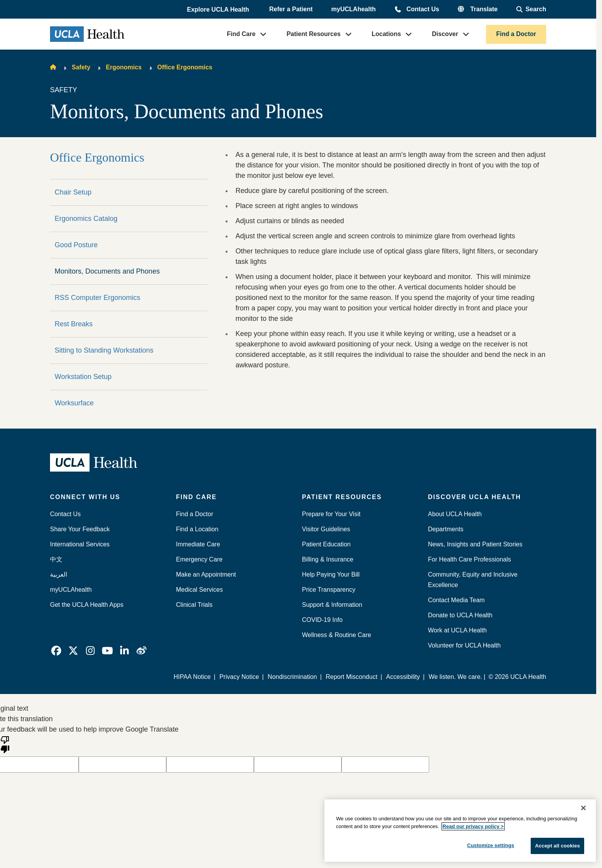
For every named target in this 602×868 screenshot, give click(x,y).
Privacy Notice (239, 677)
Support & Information (332, 605)
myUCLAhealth (354, 9)
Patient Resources (314, 34)
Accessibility (403, 677)
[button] (219, 10)
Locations (386, 34)
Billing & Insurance (328, 559)
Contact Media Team (456, 600)
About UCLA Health (455, 514)
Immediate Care (198, 544)
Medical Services (199, 590)
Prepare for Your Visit (331, 514)
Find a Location (197, 529)
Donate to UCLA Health (460, 615)
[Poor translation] (5, 744)
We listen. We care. (455, 677)
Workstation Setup (83, 377)
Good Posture (76, 245)
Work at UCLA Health (457, 630)
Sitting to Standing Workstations (104, 350)
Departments (446, 529)
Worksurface (74, 403)
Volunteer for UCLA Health (464, 645)
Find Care (241, 34)
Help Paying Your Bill (331, 574)
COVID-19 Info (322, 620)
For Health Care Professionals (469, 559)
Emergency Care (199, 559)
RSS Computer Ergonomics (97, 298)
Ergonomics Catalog (86, 219)
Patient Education (326, 544)
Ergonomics (124, 67)
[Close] (583, 808)
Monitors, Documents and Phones (107, 271)
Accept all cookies (557, 846)
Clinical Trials (194, 605)
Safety (81, 67)
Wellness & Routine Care (336, 635)
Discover (445, 34)
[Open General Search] (531, 9)
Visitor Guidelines (326, 529)
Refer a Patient (291, 9)
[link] (56, 651)
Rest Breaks (74, 324)
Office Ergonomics (185, 67)
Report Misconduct (351, 677)
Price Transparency (329, 590)
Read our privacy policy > (473, 826)
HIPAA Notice (192, 677)
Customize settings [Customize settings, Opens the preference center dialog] (491, 845)
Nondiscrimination (292, 677)
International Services (80, 544)
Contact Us (423, 9)
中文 (56, 559)
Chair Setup (73, 192)
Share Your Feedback (80, 529)
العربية (59, 574)
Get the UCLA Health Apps (87, 605)
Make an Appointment (206, 574)
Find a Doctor (516, 34)
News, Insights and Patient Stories (475, 544)
